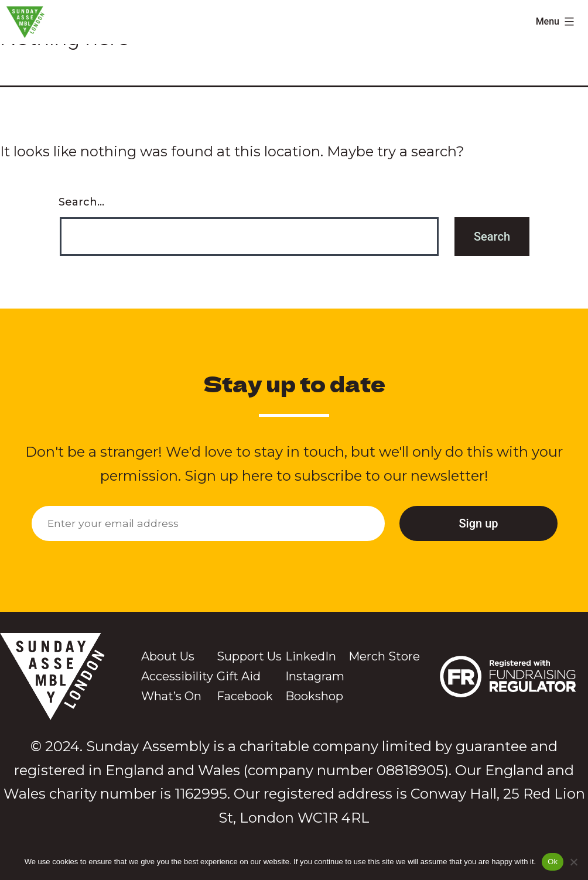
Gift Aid (239, 676)
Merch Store (384, 656)
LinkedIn (311, 656)
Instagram (315, 676)
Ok (553, 862)
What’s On (171, 696)
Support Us (249, 656)
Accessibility (177, 676)
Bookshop (314, 696)
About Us (168, 656)
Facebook (245, 696)
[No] (573, 862)
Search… (81, 202)
